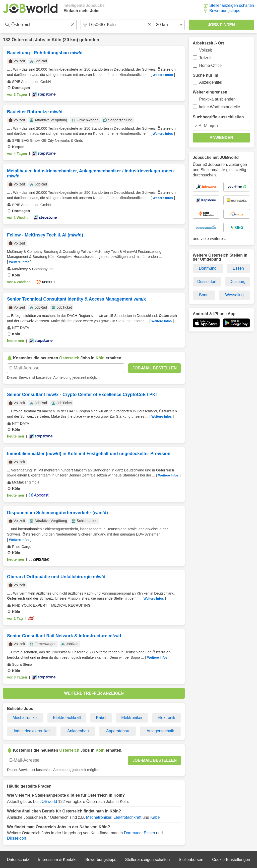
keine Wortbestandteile (220, 107)
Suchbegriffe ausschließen (218, 117)
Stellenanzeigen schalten (232, 5)
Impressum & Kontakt (57, 860)
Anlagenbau (78, 731)
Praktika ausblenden (217, 99)
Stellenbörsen (191, 860)
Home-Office (211, 65)
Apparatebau (118, 731)
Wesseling (234, 295)
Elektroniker (132, 718)
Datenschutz (18, 860)
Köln (57, 40)
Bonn (204, 295)
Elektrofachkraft (67, 718)
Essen (149, 833)
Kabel (101, 718)
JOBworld (48, 802)
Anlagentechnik (160, 731)
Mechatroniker (25, 718)
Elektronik (166, 718)
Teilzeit (205, 58)
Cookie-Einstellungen (231, 860)
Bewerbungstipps (225, 11)
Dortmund (133, 833)
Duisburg (237, 282)
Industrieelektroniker (32, 731)
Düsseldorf (17, 838)
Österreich (23, 40)
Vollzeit (206, 50)
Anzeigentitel (211, 82)
